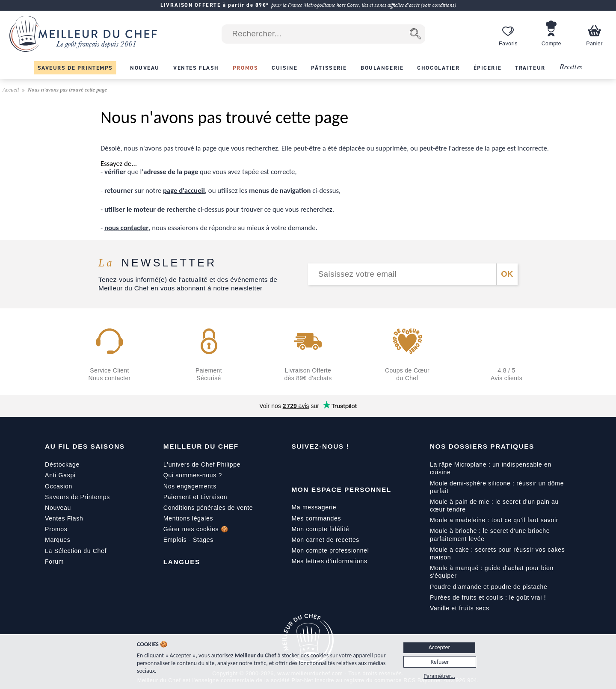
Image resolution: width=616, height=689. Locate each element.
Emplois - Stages (188, 540)
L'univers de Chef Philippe (202, 464)
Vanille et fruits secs (460, 608)
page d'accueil (184, 191)
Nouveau (58, 508)
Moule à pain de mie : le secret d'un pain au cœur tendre (494, 506)
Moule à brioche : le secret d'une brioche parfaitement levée (490, 535)
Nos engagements (190, 486)
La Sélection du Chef (76, 551)
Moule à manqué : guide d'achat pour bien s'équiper (492, 572)
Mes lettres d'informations (329, 561)
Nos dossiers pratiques (482, 446)
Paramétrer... (439, 676)
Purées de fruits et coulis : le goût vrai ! (488, 597)
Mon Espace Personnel (341, 489)
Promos (56, 529)
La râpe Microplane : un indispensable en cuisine (491, 468)
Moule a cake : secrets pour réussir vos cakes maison (498, 553)
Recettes (571, 67)
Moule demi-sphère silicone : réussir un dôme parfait (497, 487)
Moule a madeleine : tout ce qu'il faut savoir (494, 520)
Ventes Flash (64, 518)
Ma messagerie (314, 507)
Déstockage (62, 464)
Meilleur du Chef (201, 446)
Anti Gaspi (60, 475)
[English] (188, 581)
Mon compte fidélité (320, 529)
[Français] (170, 581)
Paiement (177, 497)
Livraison (214, 497)
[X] (352, 466)
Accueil (12, 90)
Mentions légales (188, 518)
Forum (54, 562)
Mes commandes (316, 518)
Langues (182, 562)
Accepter (440, 647)
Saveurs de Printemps (77, 497)
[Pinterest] (370, 466)
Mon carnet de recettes (325, 540)
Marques (58, 540)
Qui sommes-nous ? (193, 475)
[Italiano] (206, 581)
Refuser (440, 662)
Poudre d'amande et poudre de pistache (489, 587)
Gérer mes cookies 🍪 (196, 529)
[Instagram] (334, 466)
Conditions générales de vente (208, 508)
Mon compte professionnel (330, 550)
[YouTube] (316, 466)
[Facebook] (298, 466)
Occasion (59, 486)
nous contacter (126, 228)
